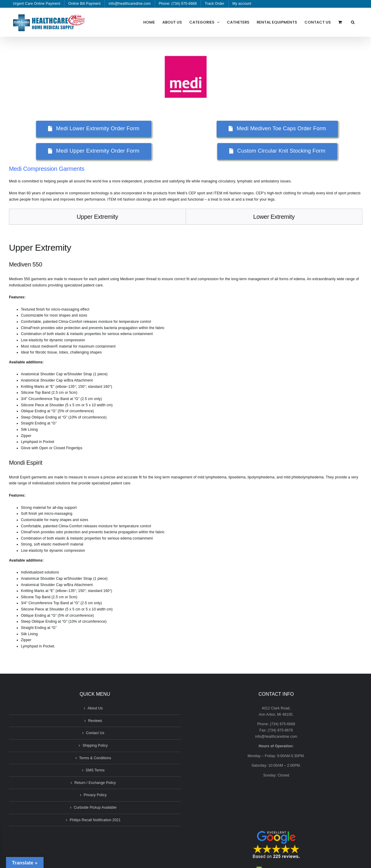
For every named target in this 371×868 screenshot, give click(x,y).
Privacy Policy (95, 795)
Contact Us (95, 733)
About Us (95, 708)
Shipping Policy (95, 745)
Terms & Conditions (95, 758)
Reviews (95, 721)
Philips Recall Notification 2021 (95, 820)
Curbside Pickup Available (95, 807)
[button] (353, 22)
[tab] (97, 217)
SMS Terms (95, 770)
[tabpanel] (185, 445)
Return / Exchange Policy (95, 783)
